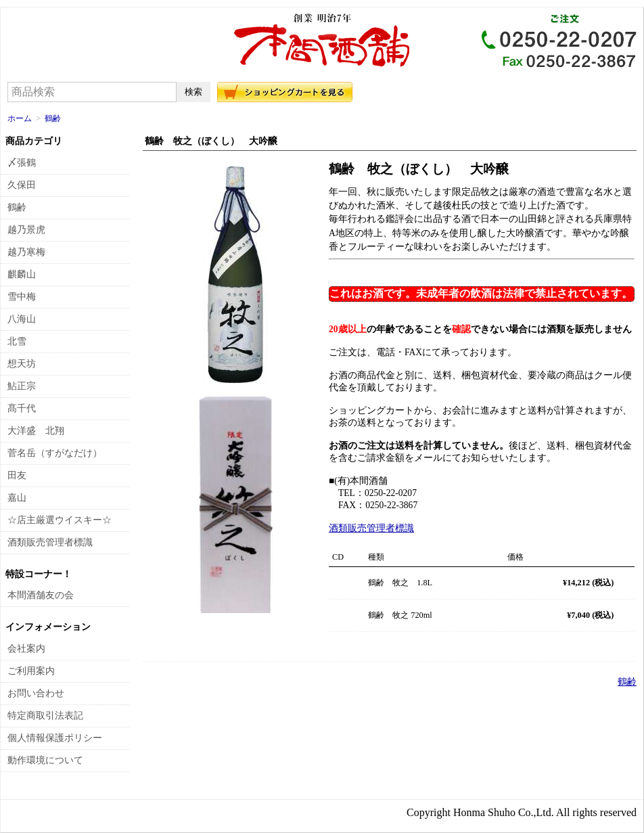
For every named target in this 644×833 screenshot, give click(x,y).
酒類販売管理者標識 (371, 528)
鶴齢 (53, 118)
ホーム (20, 118)
